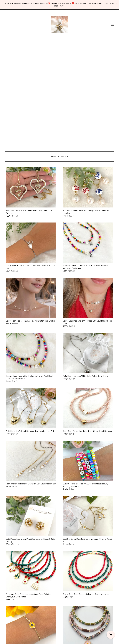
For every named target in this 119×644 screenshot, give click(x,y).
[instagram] (6, 625)
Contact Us (10, 628)
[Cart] (111, 635)
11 (74, 613)
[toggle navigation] (112, 25)
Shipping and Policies (14, 631)
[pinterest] (13, 625)
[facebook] (10, 625)
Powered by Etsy (13, 637)
